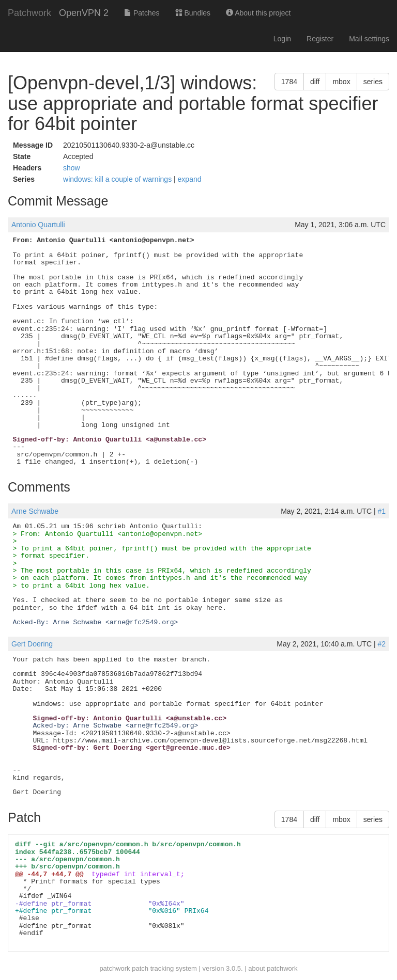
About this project (258, 13)
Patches (142, 13)
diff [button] (315, 82)
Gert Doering (32, 644)
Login (282, 39)
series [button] (373, 82)
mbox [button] (341, 82)
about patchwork (273, 968)
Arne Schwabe (35, 511)
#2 (381, 644)
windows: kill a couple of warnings (118, 179)
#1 (381, 511)
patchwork (114, 968)
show (72, 168)
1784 (289, 82)
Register (320, 39)
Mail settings (369, 39)
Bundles (193, 13)
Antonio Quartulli (38, 225)
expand (190, 179)
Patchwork (29, 13)
